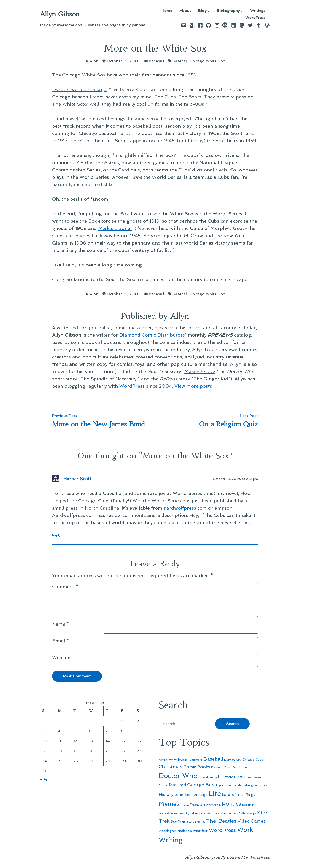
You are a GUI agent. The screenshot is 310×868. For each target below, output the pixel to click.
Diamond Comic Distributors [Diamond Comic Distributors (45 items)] (229, 767)
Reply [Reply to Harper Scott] (56, 535)
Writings (258, 11)
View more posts (193, 386)
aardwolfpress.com (185, 508)
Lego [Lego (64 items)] (203, 795)
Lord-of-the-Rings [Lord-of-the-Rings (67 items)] (239, 795)
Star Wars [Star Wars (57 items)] (178, 821)
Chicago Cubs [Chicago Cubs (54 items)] (253, 760)
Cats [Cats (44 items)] (239, 760)
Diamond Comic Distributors (152, 335)
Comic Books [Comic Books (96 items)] (197, 767)
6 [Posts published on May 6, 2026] (90, 731)
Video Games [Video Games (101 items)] (252, 821)
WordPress (255, 18)
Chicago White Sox (207, 61)
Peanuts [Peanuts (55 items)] (196, 805)
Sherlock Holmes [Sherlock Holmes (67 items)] (205, 813)
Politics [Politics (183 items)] (231, 804)
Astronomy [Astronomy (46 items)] (166, 760)
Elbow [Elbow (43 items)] (248, 777)
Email (61, 641)
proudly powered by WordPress (240, 857)
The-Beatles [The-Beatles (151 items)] (221, 821)
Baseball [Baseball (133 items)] (213, 759)
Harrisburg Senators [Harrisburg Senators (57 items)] (253, 785)
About (185, 11)
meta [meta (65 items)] (185, 805)
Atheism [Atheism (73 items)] (181, 759)
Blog (202, 11)
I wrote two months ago (79, 89)
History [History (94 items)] (166, 794)
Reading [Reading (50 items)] (248, 805)
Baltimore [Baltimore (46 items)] (196, 760)
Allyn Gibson (60, 14)
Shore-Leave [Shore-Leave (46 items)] (229, 813)
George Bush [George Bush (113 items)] (202, 785)
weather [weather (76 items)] (200, 831)
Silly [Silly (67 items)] (242, 813)
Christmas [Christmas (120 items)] (170, 767)
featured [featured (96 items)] (177, 785)
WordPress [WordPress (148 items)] (222, 830)
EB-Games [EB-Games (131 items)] (231, 776)
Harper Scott (77, 479)
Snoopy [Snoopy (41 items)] (251, 814)
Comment (65, 587)
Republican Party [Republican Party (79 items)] (174, 813)
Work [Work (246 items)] (245, 830)
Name (61, 624)
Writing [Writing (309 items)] (171, 840)
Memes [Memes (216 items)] (169, 804)
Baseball (156, 61)
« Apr (45, 779)
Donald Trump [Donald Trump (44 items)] (208, 777)
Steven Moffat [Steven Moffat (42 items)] (196, 822)
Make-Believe (200, 371)
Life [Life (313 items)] (215, 794)
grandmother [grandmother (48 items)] (227, 785)
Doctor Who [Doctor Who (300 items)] (178, 776)
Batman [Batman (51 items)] (230, 760)
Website (61, 658)
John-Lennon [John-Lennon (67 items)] (186, 795)
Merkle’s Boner (115, 228)
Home (167, 11)
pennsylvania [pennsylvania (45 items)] (212, 805)
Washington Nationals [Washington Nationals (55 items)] (175, 831)
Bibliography (228, 11)
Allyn (94, 61)
